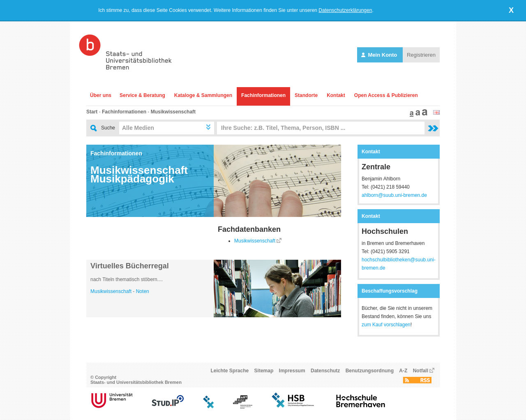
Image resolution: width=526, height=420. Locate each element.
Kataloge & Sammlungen (203, 95)
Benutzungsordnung (370, 371)
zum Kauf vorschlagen (386, 325)
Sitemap (264, 371)
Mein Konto (380, 55)
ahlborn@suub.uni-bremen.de (394, 195)
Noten (143, 291)
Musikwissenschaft (173, 112)
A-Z (403, 371)
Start (92, 112)
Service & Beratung (142, 95)
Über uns (101, 95)
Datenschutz (325, 371)
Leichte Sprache (230, 371)
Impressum (292, 371)
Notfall (421, 371)
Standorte (306, 95)
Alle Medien (138, 128)
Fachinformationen (263, 95)
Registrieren (421, 55)
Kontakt (336, 95)
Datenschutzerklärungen (345, 10)
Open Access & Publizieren (386, 95)
